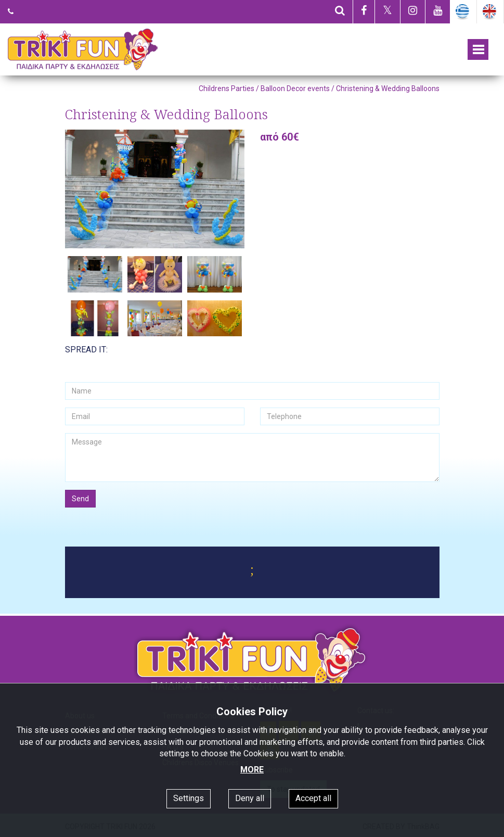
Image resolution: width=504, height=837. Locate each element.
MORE (252, 770)
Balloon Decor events (295, 88)
